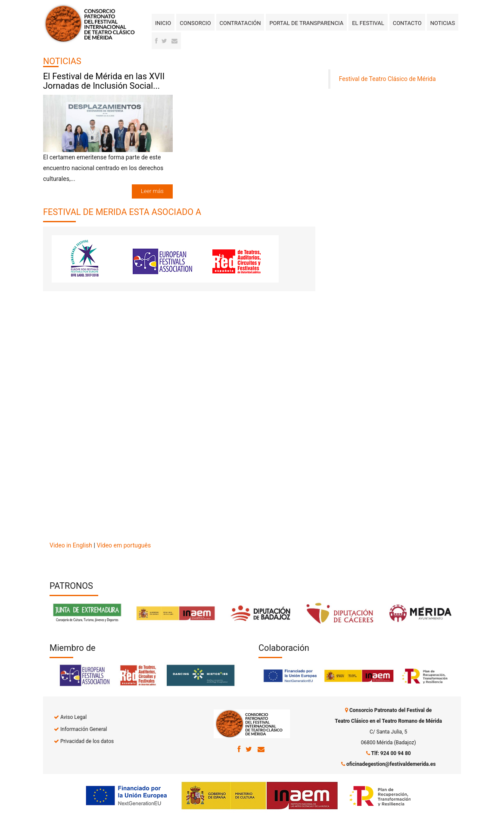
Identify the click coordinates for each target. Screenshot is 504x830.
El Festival (368, 23)
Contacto (407, 23)
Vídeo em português (124, 545)
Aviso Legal (73, 717)
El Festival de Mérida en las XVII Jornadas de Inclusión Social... (104, 81)
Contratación (240, 23)
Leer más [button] (152, 191)
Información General (84, 729)
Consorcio (195, 23)
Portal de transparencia (306, 23)
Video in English (71, 545)
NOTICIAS (62, 61)
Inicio (163, 23)
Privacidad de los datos (87, 741)
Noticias (443, 23)
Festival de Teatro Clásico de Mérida (387, 79)
